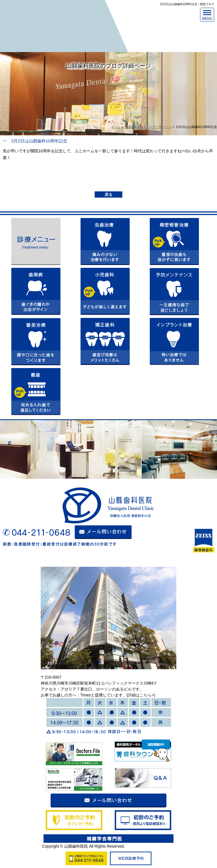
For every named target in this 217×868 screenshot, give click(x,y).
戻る (108, 194)
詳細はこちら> (141, 695)
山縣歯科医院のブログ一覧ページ (148, 127)
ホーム (116, 127)
